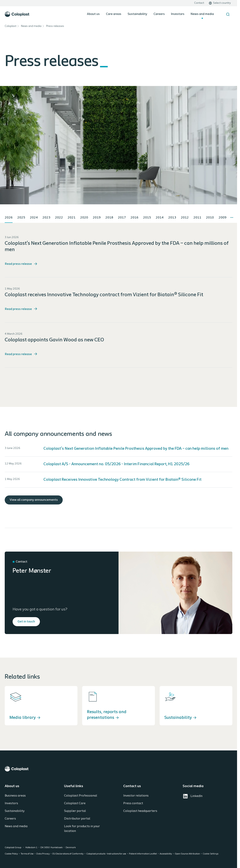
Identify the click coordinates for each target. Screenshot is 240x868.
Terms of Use (27, 854)
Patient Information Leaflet (143, 854)
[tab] (9, 218)
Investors (178, 14)
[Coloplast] (119, 769)
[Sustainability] (196, 706)
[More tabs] (232, 217)
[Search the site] (228, 14)
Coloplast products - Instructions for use (106, 854)
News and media (202, 14)
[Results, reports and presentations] (119, 706)
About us (93, 14)
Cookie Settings (211, 854)
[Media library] (41, 706)
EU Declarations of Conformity (68, 854)
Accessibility (166, 854)
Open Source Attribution (187, 854)
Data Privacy (43, 854)
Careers (159, 14)
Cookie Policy (11, 854)
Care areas (114, 14)
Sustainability (137, 14)
